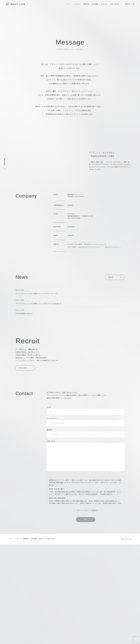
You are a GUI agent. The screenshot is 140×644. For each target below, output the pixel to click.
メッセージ (77, 4)
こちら (69, 498)
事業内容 (86, 4)
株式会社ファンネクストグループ (95, 310)
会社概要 (95, 4)
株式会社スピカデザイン (113, 313)
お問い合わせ (114, 4)
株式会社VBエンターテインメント (89, 313)
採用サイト (129, 4)
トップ (68, 4)
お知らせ (104, 4)
